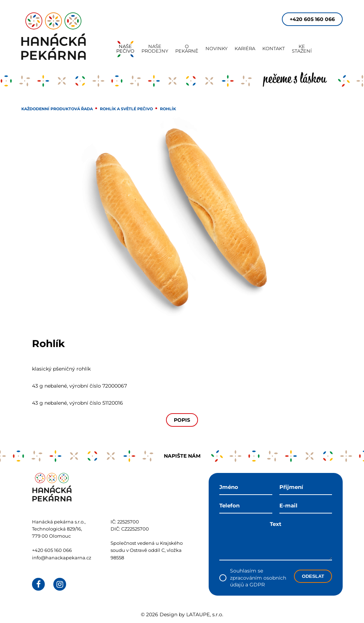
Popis (182, 420)
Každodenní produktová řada (57, 109)
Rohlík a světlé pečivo (126, 109)
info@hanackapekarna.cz (62, 558)
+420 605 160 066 (312, 19)
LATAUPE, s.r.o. (205, 614)
